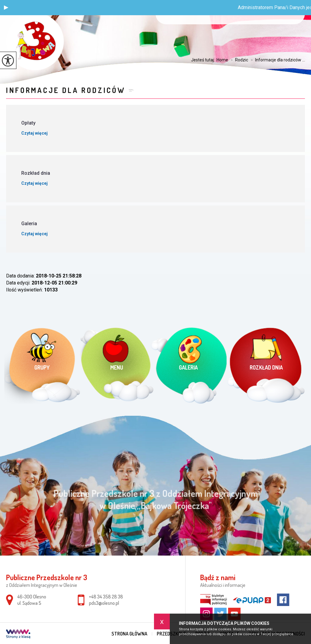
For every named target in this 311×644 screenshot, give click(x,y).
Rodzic (238, 60)
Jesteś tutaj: (204, 60)
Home (222, 60)
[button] (6, 8)
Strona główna (129, 634)
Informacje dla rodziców (66, 90)
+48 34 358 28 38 (106, 597)
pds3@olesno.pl (104, 603)
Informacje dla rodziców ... (277, 60)
